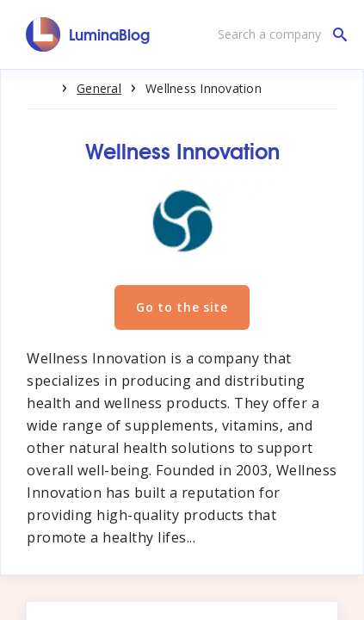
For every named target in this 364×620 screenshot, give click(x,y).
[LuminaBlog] (88, 34)
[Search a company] (278, 34)
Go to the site (182, 307)
